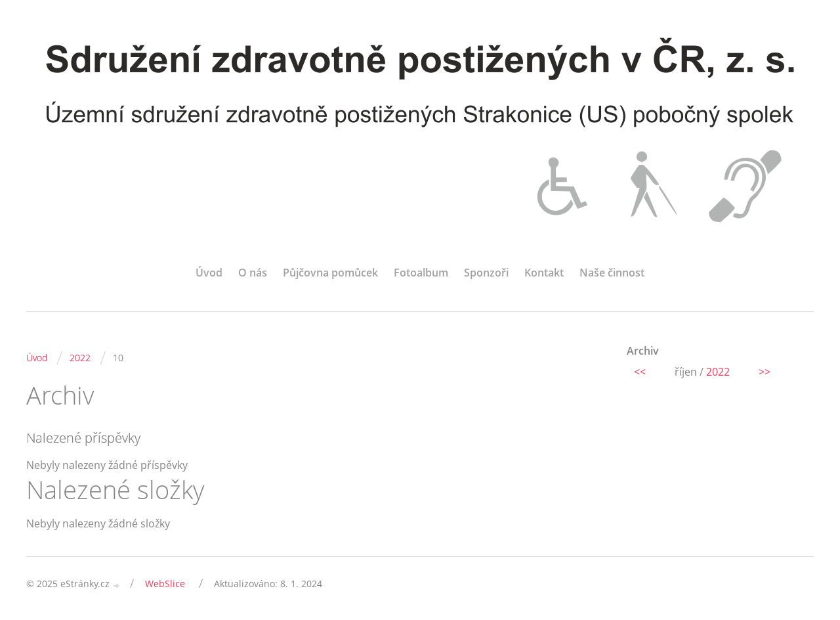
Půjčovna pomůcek (330, 273)
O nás (253, 273)
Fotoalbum (421, 273)
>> (765, 372)
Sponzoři (486, 273)
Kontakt (544, 273)
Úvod (209, 273)
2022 (80, 358)
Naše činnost (612, 273)
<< (640, 372)
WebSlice (165, 584)
